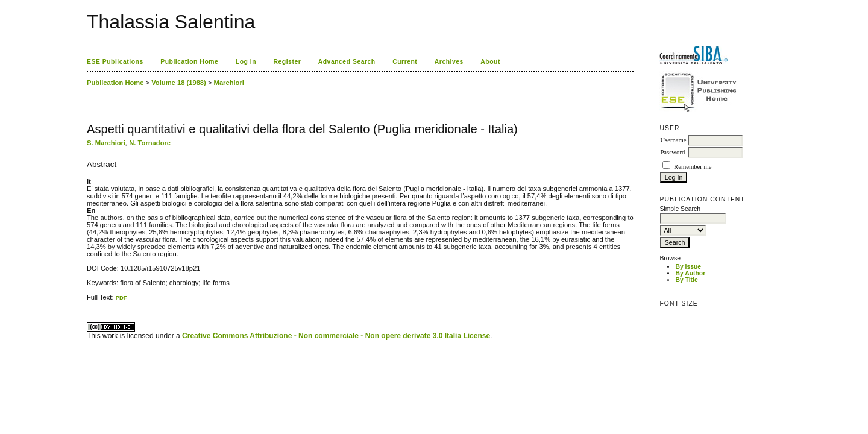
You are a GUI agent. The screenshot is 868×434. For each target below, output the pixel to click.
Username (673, 140)
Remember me (693, 167)
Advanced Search (347, 62)
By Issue (688, 267)
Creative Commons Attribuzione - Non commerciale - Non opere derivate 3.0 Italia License (336, 336)
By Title (686, 280)
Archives (449, 62)
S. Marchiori (106, 143)
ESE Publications (115, 62)
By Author (690, 273)
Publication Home (189, 62)
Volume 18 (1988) (179, 83)
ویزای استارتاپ (90, 301)
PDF (121, 297)
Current (405, 62)
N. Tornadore (150, 143)
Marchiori (229, 83)
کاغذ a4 (88, 301)
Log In (246, 62)
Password (672, 152)
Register (288, 62)
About (490, 62)
